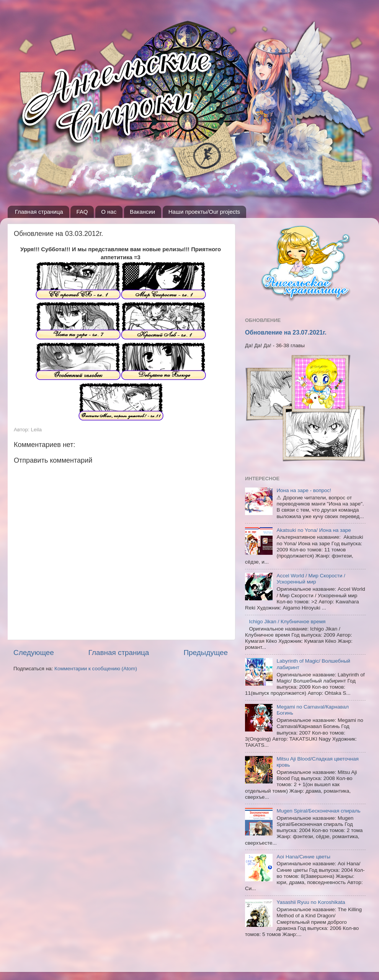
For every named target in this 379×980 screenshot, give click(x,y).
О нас (109, 212)
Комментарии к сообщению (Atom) (96, 669)
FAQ (82, 212)
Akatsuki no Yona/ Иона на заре (314, 530)
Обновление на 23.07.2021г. (286, 332)
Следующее (34, 653)
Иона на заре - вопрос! (304, 490)
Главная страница (39, 212)
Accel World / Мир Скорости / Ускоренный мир (311, 579)
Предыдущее (206, 653)
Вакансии (142, 212)
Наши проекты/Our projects (204, 212)
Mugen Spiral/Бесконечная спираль (318, 811)
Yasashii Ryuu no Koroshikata (311, 902)
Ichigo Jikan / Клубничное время (287, 622)
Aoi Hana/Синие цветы (303, 857)
